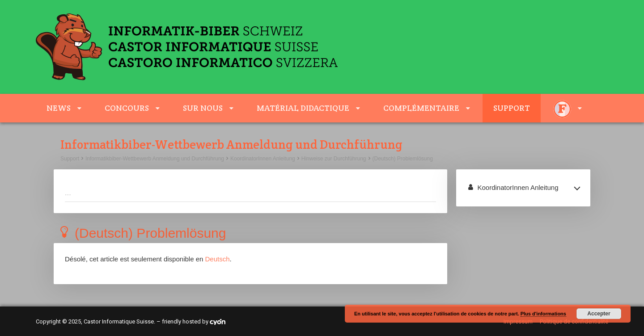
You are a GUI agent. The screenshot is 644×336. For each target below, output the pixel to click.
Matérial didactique (303, 108)
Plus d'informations (543, 314)
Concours (127, 108)
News (59, 108)
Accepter (599, 314)
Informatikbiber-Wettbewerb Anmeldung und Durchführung (155, 159)
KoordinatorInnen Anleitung (263, 159)
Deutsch (218, 259)
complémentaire (421, 108)
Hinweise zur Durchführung (334, 159)
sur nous (203, 108)
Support (512, 108)
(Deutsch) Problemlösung (403, 159)
